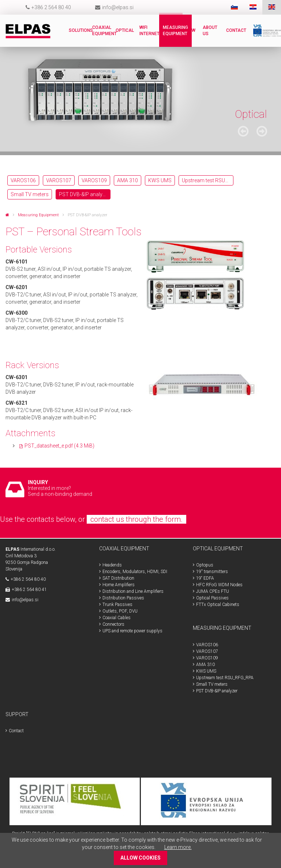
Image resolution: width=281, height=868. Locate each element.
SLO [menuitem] (234, 7)
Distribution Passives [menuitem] (123, 598)
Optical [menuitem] (125, 30)
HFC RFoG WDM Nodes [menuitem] (219, 585)
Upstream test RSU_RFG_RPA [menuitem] (208, 180)
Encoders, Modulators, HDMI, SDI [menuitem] (135, 572)
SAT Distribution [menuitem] (118, 578)
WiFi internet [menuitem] (149, 31)
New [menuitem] (191, 30)
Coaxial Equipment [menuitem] (104, 31)
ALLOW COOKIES (140, 858)
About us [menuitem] (210, 31)
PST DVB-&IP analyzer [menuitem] (84, 194)
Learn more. (178, 847)
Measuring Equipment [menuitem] (175, 31)
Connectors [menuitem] (113, 624)
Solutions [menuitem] (81, 30)
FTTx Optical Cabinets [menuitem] (218, 605)
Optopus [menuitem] (205, 565)
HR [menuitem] (253, 7)
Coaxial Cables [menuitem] (117, 618)
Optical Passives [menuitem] (212, 598)
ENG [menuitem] (272, 7)
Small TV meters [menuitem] (30, 194)
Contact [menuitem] (236, 30)
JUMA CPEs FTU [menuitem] (213, 591)
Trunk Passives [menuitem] (117, 605)
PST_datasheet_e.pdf (59, 446)
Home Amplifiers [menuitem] (119, 585)
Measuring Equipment (38, 215)
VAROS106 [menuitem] (23, 180)
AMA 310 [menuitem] (128, 180)
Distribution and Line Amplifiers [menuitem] (133, 591)
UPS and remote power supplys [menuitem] (132, 631)
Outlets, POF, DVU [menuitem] (120, 611)
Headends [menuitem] (112, 565)
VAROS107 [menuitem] (59, 180)
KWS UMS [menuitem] (160, 180)
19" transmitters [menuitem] (212, 572)
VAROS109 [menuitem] (94, 180)
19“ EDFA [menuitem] (205, 578)
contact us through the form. (136, 519)
